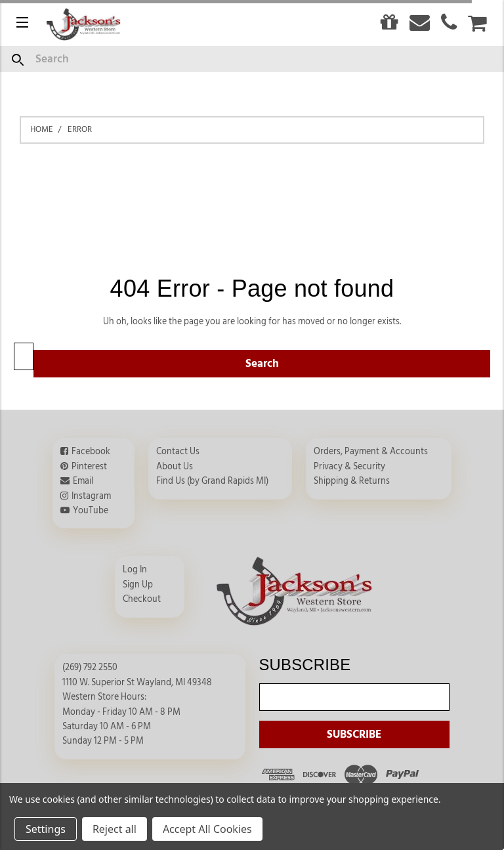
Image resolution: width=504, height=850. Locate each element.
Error (80, 129)
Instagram (91, 496)
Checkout (142, 599)
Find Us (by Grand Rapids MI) (212, 481)
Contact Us (178, 452)
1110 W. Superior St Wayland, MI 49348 (137, 683)
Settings (46, 829)
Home (42, 129)
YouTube (91, 511)
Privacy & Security (349, 467)
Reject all (115, 829)
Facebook (91, 452)
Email (83, 481)
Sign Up (138, 585)
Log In (135, 570)
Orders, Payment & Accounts (371, 452)
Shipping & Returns (352, 481)
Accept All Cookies (207, 829)
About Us (175, 467)
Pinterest (89, 467)
